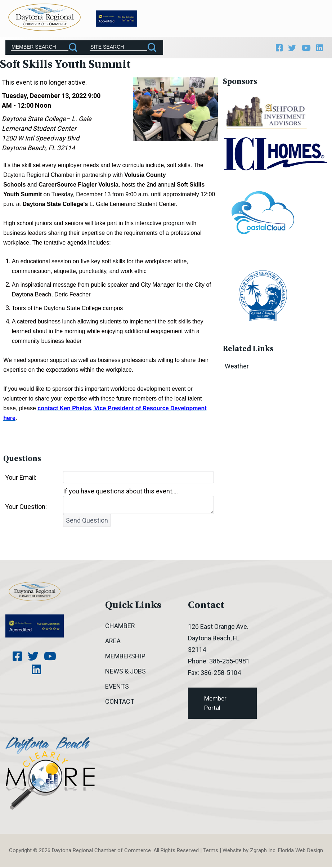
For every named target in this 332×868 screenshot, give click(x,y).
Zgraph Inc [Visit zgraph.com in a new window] (263, 851)
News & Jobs (125, 672)
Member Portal (215, 704)
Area (113, 642)
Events (117, 687)
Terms (211, 851)
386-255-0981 (229, 662)
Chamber (120, 627)
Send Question (87, 521)
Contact (120, 703)
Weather (237, 367)
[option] (267, 114)
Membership (125, 657)
